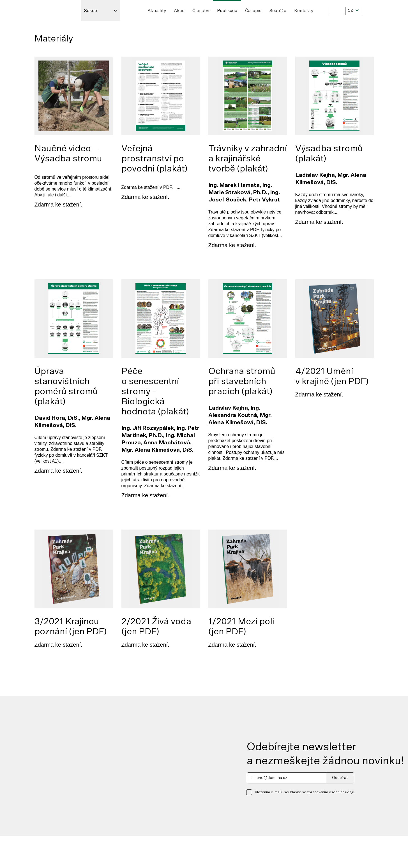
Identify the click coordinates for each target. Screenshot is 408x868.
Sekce (90, 11)
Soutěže (278, 11)
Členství (201, 11)
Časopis (253, 11)
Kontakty (304, 11)
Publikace (227, 11)
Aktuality (157, 11)
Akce (179, 11)
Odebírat (340, 778)
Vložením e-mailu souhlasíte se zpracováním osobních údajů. (305, 792)
